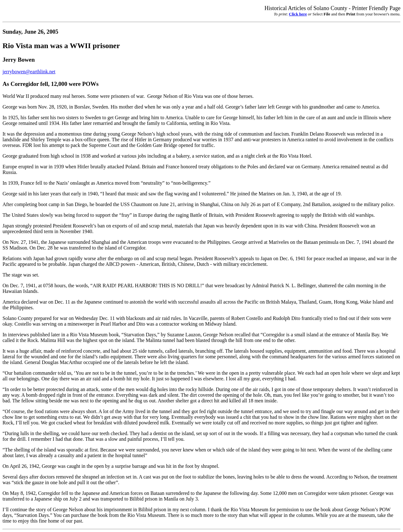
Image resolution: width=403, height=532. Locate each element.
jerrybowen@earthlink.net (29, 72)
